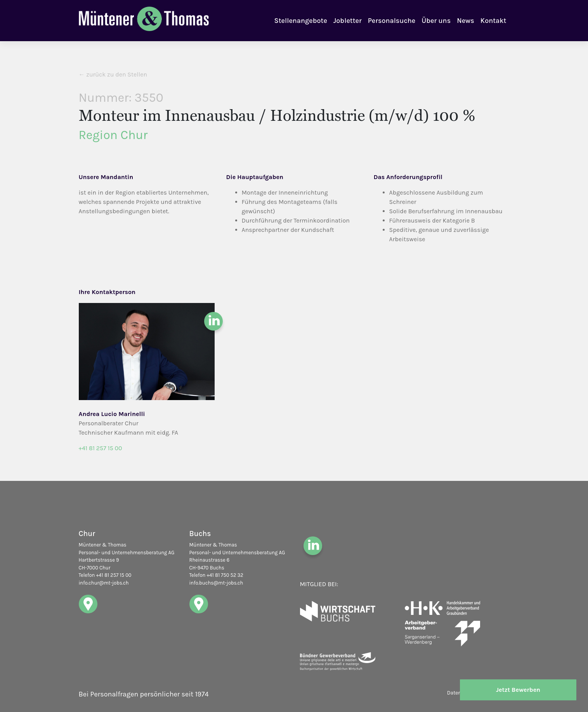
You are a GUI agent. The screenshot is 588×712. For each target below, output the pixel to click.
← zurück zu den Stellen (113, 74)
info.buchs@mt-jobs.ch (216, 583)
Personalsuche (392, 21)
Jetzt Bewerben (518, 690)
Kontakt (493, 21)
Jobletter (348, 21)
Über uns (436, 21)
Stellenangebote (301, 21)
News (466, 21)
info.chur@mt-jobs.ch (104, 583)
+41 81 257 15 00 (101, 448)
